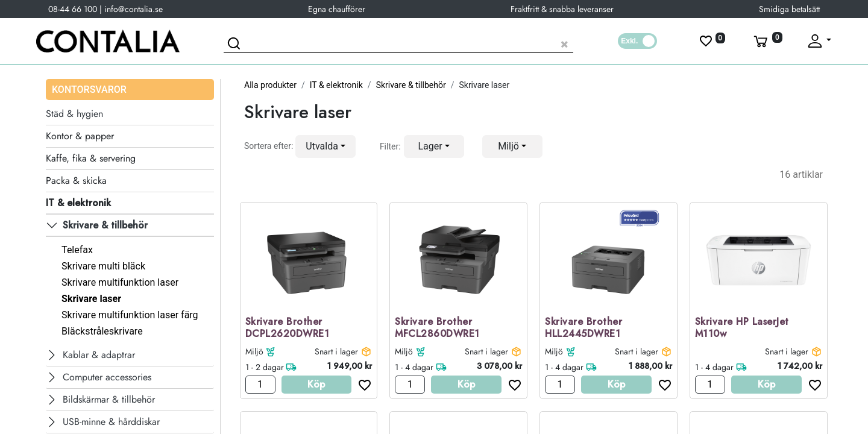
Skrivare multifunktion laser (120, 282)
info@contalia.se (134, 9)
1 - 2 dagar (265, 367)
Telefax (77, 250)
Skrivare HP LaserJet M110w (742, 329)
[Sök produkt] (398, 42)
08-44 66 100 (73, 9)
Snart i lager (336, 351)
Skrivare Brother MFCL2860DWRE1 (437, 329)
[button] (325, 146)
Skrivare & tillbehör (411, 85)
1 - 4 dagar (414, 367)
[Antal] (260, 385)
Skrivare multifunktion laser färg (130, 315)
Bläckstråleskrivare (102, 331)
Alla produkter (270, 85)
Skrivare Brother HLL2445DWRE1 (583, 329)
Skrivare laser (91, 299)
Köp (316, 384)
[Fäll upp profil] (819, 41)
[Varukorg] (767, 41)
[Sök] (236, 45)
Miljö (254, 351)
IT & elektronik (336, 85)
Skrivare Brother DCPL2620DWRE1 (288, 329)
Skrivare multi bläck (103, 266)
